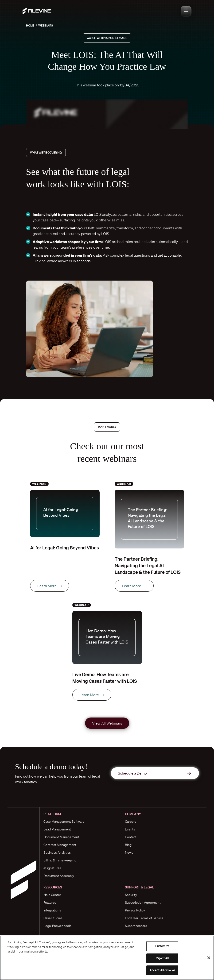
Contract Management (60, 845)
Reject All (162, 958)
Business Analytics (57, 853)
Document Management (61, 837)
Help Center (52, 895)
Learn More (50, 586)
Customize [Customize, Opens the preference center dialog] (162, 946)
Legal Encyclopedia (57, 926)
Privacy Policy (135, 910)
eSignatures (52, 868)
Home (30, 25)
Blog (128, 845)
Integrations (52, 910)
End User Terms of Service (144, 918)
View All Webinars (107, 723)
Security (131, 895)
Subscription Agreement (143, 903)
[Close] (209, 958)
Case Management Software (64, 822)
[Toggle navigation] (186, 11)
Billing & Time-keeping (60, 860)
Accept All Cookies (162, 970)
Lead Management (57, 829)
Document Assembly (59, 876)
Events (130, 829)
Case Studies (53, 918)
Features (50, 903)
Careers (131, 822)
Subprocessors (136, 926)
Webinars (46, 25)
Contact (131, 837)
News (129, 853)
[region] (107, 958)
